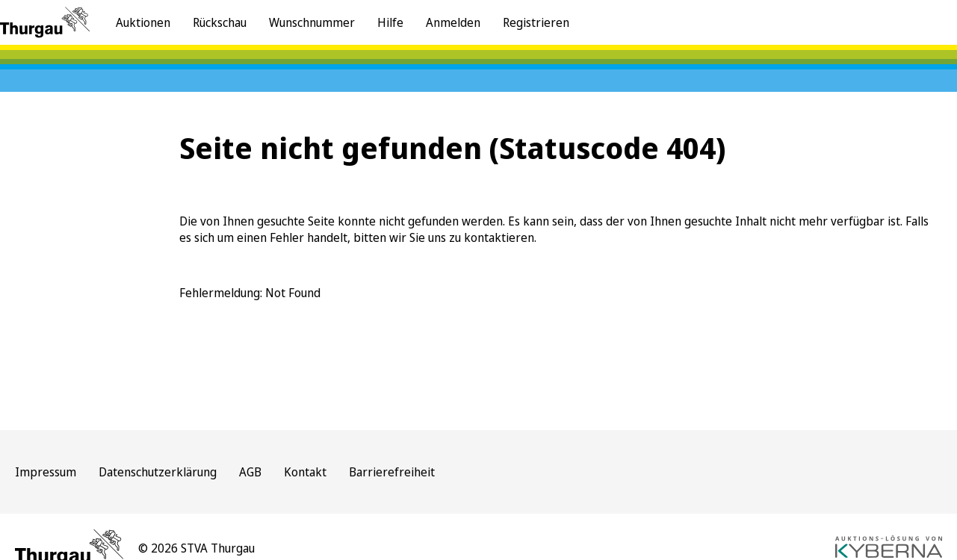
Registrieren (536, 22)
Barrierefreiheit (392, 472)
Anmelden (453, 22)
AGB (250, 472)
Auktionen (143, 22)
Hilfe (390, 22)
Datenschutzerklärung (158, 472)
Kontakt (305, 472)
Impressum (46, 472)
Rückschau (220, 22)
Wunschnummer (312, 22)
